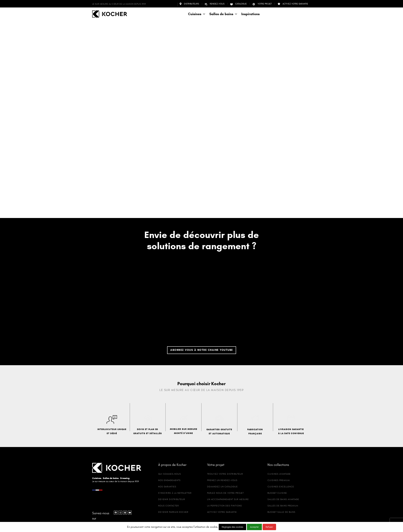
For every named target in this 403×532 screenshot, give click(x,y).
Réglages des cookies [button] (232, 527)
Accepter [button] (254, 527)
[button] (197, 14)
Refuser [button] (269, 527)
